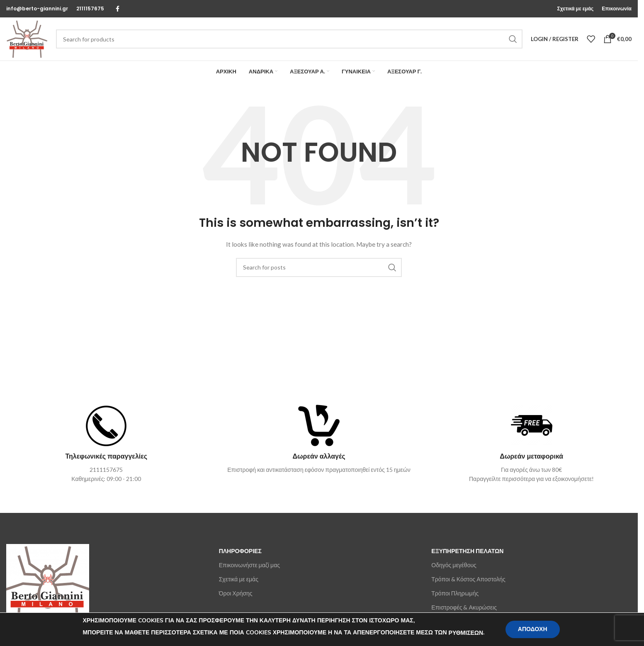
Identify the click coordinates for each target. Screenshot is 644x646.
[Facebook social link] (117, 9)
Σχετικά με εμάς (239, 579)
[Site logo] (27, 38)
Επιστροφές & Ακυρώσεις (464, 607)
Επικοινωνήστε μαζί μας (249, 565)
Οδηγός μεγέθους (454, 565)
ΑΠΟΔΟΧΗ (533, 629)
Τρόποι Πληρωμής (455, 593)
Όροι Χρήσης (236, 593)
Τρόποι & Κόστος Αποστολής (468, 579)
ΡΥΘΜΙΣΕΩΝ (466, 633)
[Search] (289, 39)
